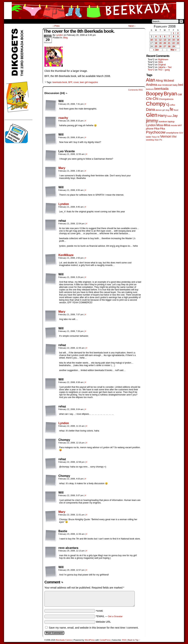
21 (169, 43)
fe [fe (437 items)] (172, 109)
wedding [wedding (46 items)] (150, 140)
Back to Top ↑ (134, 640)
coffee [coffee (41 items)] (172, 105)
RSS (124, 640)
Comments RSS (135, 90)
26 (160, 46)
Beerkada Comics (94, 11)
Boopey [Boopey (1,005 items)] (154, 94)
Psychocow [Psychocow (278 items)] (156, 132)
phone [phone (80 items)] (150, 129)
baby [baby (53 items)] (175, 85)
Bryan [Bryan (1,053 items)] (170, 94)
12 (160, 40)
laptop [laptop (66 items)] (171, 122)
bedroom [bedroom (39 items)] (150, 89)
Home (9, 21)
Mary (62, 168)
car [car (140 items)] (180, 94)
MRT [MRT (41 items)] (180, 125)
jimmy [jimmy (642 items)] (152, 121)
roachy (63, 118)
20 (165, 43)
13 (165, 40)
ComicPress (105, 640)
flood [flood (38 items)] (176, 110)
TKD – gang (164, 70)
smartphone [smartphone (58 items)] (172, 133)
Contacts (45, 21)
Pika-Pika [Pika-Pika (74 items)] (160, 129)
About (20, 21)
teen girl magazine (89, 82)
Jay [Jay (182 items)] (175, 116)
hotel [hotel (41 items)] (169, 116)
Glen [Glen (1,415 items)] (152, 115)
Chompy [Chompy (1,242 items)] (156, 104)
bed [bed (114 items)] (181, 85)
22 (173, 43)
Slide (161, 62)
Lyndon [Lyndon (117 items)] (151, 125)
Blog (65, 38)
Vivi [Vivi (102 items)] (174, 137)
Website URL (103, 622)
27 (165, 46)
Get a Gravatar (115, 616)
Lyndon (59, 35)
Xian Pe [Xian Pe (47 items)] (158, 140)
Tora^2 (151, 70)
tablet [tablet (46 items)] (149, 137)
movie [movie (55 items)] (174, 125)
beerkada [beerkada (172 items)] (161, 89)
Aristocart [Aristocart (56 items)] (167, 85)
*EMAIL (109, 616)
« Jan (156, 50)
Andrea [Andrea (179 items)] (151, 85)
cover (76, 82)
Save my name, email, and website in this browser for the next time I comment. (94, 628)
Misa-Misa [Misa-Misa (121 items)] (163, 125)
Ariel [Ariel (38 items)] (160, 85)
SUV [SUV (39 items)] (181, 133)
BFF (70, 82)
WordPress (90, 640)
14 (169, 40)
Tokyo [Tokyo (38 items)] (154, 137)
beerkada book (60, 82)
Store (31, 21)
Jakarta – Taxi (165, 67)
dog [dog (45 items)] (167, 110)
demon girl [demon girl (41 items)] (160, 110)
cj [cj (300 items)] (168, 104)
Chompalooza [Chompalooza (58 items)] (166, 99)
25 (156, 46)
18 (156, 43)
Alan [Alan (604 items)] (151, 80)
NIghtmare (163, 60)
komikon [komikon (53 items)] (163, 122)
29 (173, 46)
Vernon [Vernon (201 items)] (166, 136)
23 (178, 43)
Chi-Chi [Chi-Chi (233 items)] (152, 99)
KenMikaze (66, 255)
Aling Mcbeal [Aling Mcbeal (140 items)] (165, 80)
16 (178, 40)
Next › (132, 26)
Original (162, 65)
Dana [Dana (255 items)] (150, 109)
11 (156, 40)
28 (169, 46)
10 (151, 40)
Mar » (173, 50)
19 (160, 43)
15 (173, 40)
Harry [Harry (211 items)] (162, 116)
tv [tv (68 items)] (159, 137)
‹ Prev (56, 26)
